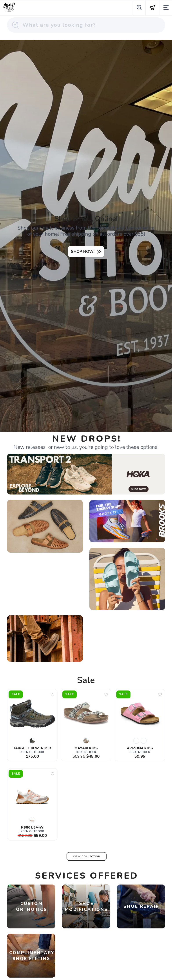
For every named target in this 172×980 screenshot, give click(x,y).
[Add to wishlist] (53, 694)
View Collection (87, 856)
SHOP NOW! (83, 252)
